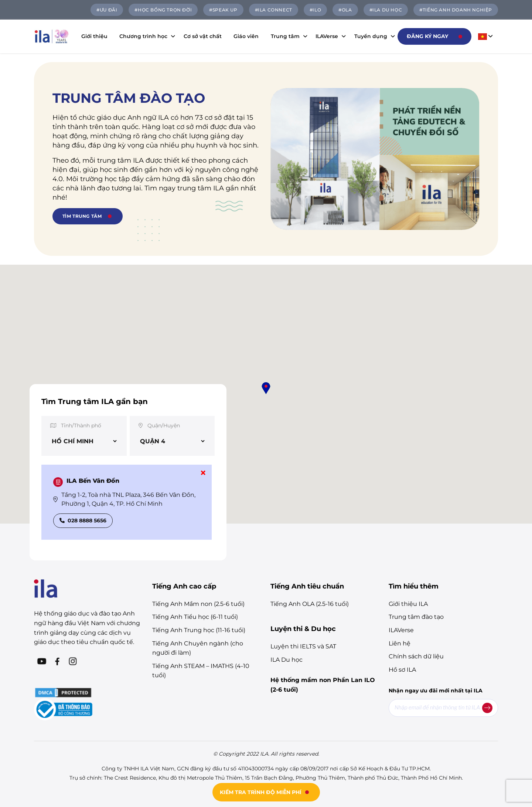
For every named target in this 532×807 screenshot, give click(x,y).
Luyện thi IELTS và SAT (303, 646)
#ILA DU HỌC (386, 10)
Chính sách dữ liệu (416, 656)
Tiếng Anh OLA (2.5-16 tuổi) (310, 604)
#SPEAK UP (223, 10)
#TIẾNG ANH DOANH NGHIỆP (456, 10)
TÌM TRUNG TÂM (82, 216)
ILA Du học (287, 660)
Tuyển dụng (373, 36)
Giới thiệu (94, 36)
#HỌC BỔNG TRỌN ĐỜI (163, 10)
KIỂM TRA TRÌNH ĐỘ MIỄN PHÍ (261, 792)
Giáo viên (246, 36)
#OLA (345, 10)
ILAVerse (329, 36)
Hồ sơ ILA (402, 670)
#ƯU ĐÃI (107, 10)
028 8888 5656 (83, 521)
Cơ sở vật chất (203, 36)
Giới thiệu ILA (408, 604)
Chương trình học (145, 36)
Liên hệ (400, 643)
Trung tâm (287, 36)
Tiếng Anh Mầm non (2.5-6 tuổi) (198, 604)
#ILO (315, 10)
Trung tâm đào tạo (416, 617)
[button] (266, 388)
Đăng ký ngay (427, 36)
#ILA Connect (274, 10)
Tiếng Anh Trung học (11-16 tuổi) (199, 630)
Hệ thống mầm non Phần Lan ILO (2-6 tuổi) (323, 685)
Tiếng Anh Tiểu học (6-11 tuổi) (195, 617)
